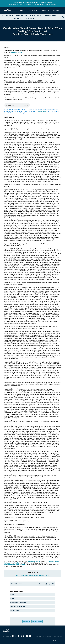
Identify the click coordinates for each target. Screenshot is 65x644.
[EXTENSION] (34, 10)
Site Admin (60, 636)
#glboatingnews (37, 621)
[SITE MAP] (56, 10)
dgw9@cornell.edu (16, 52)
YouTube (18, 563)
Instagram (8, 563)
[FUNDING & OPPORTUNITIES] (24, 19)
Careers (54, 636)
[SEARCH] (63, 17)
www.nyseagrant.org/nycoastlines (15, 565)
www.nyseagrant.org (34, 561)
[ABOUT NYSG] (8, 15)
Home (12, 595)
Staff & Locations (46, 636)
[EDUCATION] (46, 10)
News (12, 599)
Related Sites (15, 611)
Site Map (39, 636)
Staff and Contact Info (18, 607)
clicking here (42, 111)
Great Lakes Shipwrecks (18, 603)
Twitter (57, 561)
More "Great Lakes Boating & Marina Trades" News (33, 575)
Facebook (51, 561)
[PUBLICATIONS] (51, 15)
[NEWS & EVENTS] (36, 15)
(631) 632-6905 (7, 636)
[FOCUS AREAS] (21, 15)
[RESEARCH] (22, 10)
